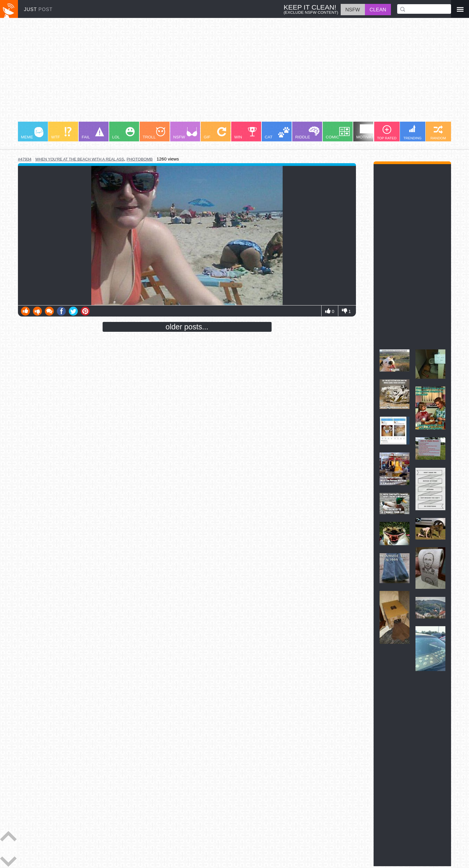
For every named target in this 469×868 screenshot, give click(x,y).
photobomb (140, 159)
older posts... (187, 327)
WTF (61, 133)
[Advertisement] (197, 73)
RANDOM (438, 133)
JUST (38, 9)
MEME (32, 133)
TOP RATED (387, 133)
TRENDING (413, 132)
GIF (215, 133)
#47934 (25, 159)
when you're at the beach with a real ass (80, 159)
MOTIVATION (368, 132)
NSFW (185, 133)
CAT (277, 133)
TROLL (154, 133)
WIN (246, 133)
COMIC (338, 133)
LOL (123, 133)
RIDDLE (307, 133)
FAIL (93, 133)
